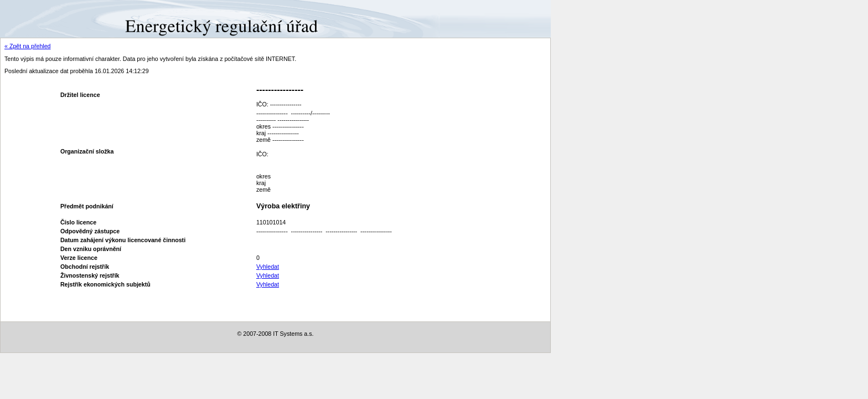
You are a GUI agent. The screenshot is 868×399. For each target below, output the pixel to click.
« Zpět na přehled (28, 46)
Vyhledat (268, 267)
